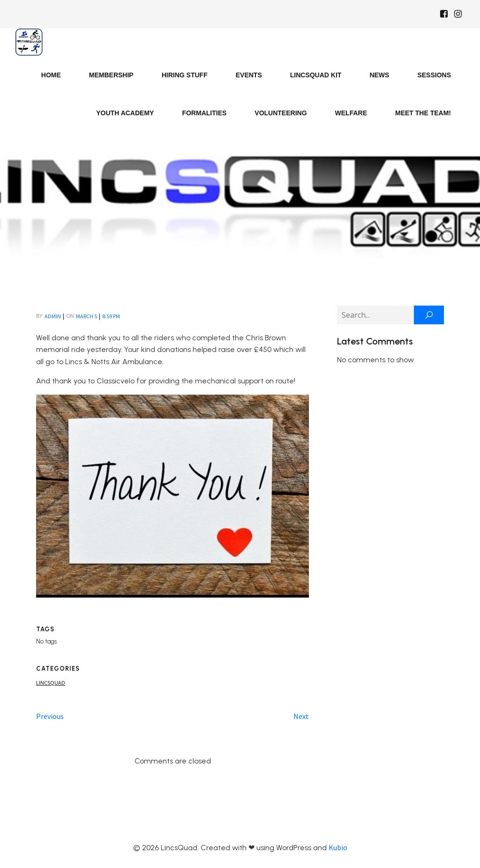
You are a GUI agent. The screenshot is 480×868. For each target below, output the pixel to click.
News (379, 75)
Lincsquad (51, 683)
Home (51, 75)
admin (53, 316)
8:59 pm (111, 316)
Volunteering (281, 113)
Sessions (434, 75)
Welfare (351, 113)
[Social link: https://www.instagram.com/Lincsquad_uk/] (458, 14)
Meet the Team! (423, 113)
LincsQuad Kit (316, 75)
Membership (111, 75)
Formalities (204, 113)
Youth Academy (125, 113)
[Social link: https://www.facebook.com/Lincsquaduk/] (444, 14)
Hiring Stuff (185, 75)
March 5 (86, 316)
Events (249, 75)
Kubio (338, 847)
